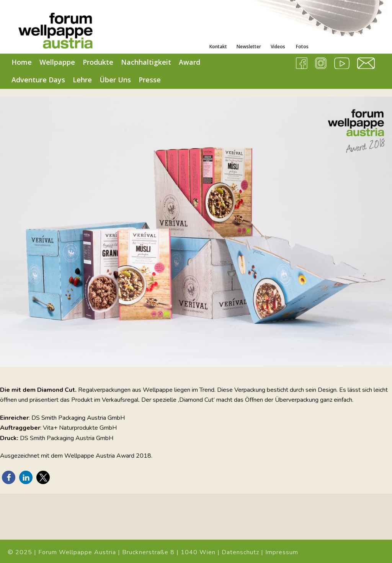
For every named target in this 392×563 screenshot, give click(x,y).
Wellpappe (57, 62)
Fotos (302, 47)
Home (22, 62)
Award (189, 62)
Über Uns (115, 80)
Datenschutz (240, 552)
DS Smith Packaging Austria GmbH (78, 418)
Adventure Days (38, 80)
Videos (278, 47)
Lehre (82, 80)
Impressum (282, 552)
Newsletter (249, 47)
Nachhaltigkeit (146, 62)
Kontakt (218, 47)
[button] (9, 477)
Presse (150, 80)
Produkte (98, 62)
